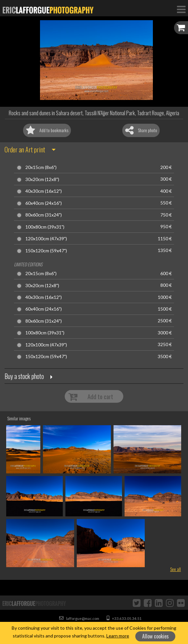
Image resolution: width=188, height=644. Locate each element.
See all (175, 569)
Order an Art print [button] (25, 149)
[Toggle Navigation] (181, 9)
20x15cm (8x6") (41, 167)
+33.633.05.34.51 (124, 618)
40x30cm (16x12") (44, 191)
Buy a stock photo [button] (24, 376)
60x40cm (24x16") (44, 203)
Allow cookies (155, 636)
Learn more (118, 636)
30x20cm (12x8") (42, 179)
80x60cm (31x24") (44, 215)
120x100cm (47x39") (46, 239)
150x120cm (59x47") (46, 251)
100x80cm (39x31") (45, 227)
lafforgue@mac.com (79, 618)
